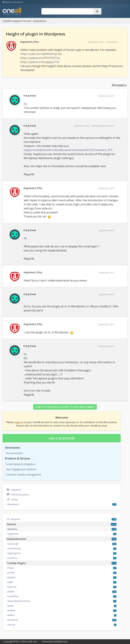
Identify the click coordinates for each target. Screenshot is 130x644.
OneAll (12, 12)
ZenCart (11, 625)
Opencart (12, 587)
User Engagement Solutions (21, 469)
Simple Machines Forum (19, 601)
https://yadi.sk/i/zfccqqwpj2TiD (40, 62)
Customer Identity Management (23, 475)
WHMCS (11, 615)
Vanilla (10, 606)
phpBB (11, 592)
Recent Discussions (18, 495)
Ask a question (62, 438)
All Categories (13, 519)
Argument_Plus (29, 42)
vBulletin (11, 610)
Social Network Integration (21, 464)
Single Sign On (14, 553)
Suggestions (13, 534)
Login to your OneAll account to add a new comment (65, 407)
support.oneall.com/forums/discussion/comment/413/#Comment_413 (68, 150)
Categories (14, 490)
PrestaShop (13, 596)
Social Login (13, 544)
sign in (19, 422)
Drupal (11, 568)
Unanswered (13, 504)
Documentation (15, 453)
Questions (113, 42)
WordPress (13, 620)
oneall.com (32, 642)
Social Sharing (14, 549)
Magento (12, 577)
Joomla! (11, 573)
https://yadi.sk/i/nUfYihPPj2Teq (40, 58)
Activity (12, 500)
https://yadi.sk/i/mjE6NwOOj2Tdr (41, 54)
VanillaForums (61, 642)
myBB (10, 582)
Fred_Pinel (30, 96)
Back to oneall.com (13, 2)
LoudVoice (12, 558)
